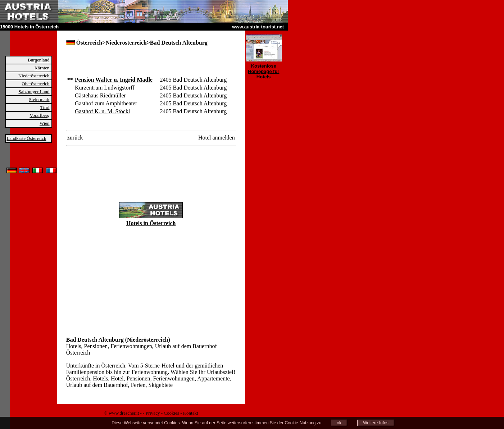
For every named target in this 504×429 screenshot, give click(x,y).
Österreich (89, 43)
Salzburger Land (34, 92)
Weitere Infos (376, 423)
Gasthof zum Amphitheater (106, 103)
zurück (75, 138)
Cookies (171, 413)
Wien (45, 123)
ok (339, 423)
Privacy (153, 413)
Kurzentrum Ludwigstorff (105, 88)
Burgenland (38, 60)
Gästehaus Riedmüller (100, 95)
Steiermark (39, 99)
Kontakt (191, 413)
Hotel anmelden (217, 138)
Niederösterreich (34, 76)
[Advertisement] (150, 65)
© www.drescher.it (121, 413)
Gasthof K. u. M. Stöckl (102, 111)
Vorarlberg (39, 115)
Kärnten (42, 68)
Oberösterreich (35, 84)
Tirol (45, 107)
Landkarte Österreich (26, 138)
